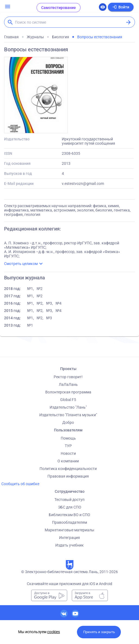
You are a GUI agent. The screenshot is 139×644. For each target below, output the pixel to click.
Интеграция (69, 538)
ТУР (68, 446)
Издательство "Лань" (68, 407)
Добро (68, 422)
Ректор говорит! (68, 377)
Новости (68, 453)
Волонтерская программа (68, 392)
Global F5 (68, 400)
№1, (30, 289)
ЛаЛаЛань (68, 384)
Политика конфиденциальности (68, 469)
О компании (68, 461)
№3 (49, 318)
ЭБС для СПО (70, 507)
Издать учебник (69, 545)
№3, (49, 303)
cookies (54, 632)
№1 (30, 325)
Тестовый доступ (69, 500)
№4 (59, 303)
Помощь (68, 438)
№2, (40, 303)
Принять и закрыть (99, 632)
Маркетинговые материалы (69, 530)
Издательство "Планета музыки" (68, 415)
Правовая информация (68, 476)
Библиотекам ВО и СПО (69, 515)
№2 (40, 289)
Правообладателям (69, 522)
